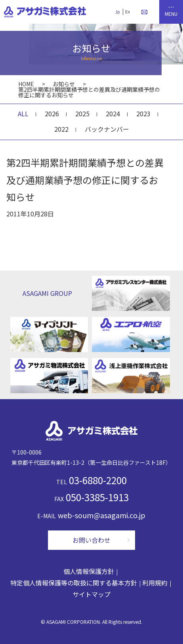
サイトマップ (91, 594)
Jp (117, 12)
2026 (52, 114)
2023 (143, 114)
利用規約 (155, 583)
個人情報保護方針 (89, 571)
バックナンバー (107, 129)
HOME (26, 84)
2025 (82, 114)
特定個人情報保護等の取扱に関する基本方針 (74, 583)
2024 (113, 114)
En (127, 12)
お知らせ (64, 84)
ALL (23, 114)
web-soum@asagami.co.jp (102, 515)
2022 (61, 129)
